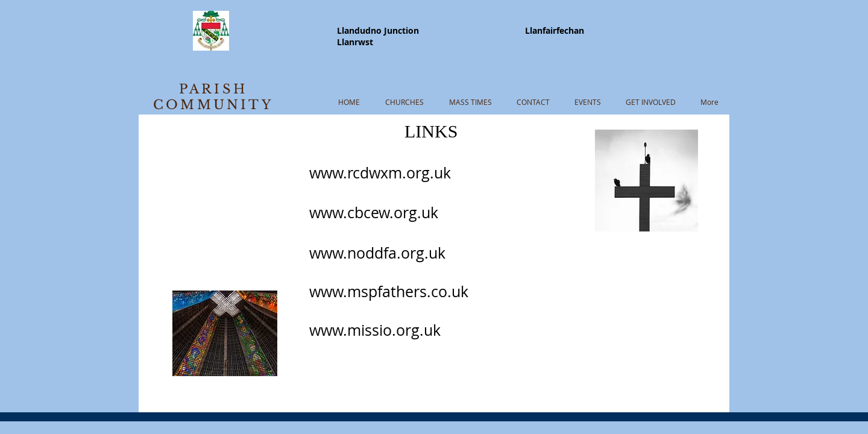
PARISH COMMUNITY (213, 97)
